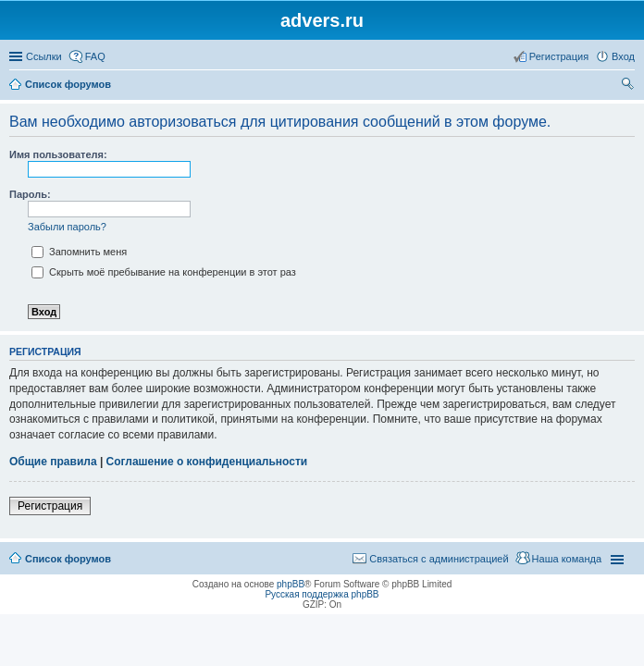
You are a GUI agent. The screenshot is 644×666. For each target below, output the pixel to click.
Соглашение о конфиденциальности (207, 462)
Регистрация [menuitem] (559, 56)
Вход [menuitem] (623, 56)
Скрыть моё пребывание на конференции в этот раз (164, 272)
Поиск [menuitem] (629, 86)
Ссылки (44, 56)
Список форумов (68, 84)
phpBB (291, 584)
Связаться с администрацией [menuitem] (439, 559)
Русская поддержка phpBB (322, 594)
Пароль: (30, 194)
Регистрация (50, 506)
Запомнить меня (79, 252)
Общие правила (53, 462)
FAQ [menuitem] (95, 56)
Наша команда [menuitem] (567, 559)
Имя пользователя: (58, 154)
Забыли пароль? (67, 227)
